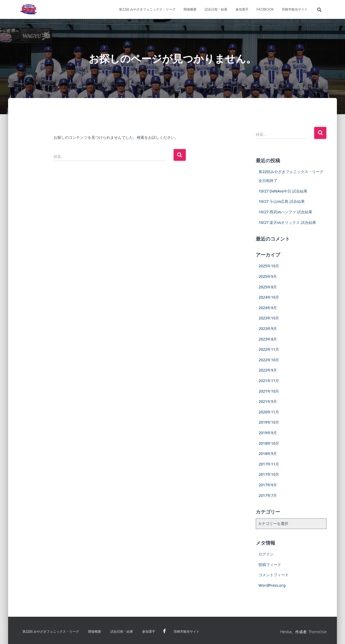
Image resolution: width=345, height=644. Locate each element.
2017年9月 (268, 485)
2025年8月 (268, 287)
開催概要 (190, 9)
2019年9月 (268, 433)
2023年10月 (269, 318)
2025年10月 (269, 266)
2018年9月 (268, 454)
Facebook (265, 9)
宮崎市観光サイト (295, 9)
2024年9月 (268, 308)
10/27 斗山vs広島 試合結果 (282, 201)
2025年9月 (268, 276)
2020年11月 (269, 412)
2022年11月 (269, 349)
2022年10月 (269, 360)
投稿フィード (270, 564)
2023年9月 (268, 328)
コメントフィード (274, 575)
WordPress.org (272, 585)
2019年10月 (269, 422)
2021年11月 (269, 381)
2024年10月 (269, 297)
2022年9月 (268, 370)
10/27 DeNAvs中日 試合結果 (283, 191)
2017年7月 (268, 495)
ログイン (266, 554)
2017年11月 (269, 464)
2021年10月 (269, 391)
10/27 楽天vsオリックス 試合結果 (287, 222)
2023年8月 (268, 339)
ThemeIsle (318, 632)
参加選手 (242, 9)
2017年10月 (269, 474)
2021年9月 (268, 401)
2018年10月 (269, 443)
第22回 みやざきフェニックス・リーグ (147, 9)
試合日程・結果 (216, 9)
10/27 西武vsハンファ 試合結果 (285, 212)
